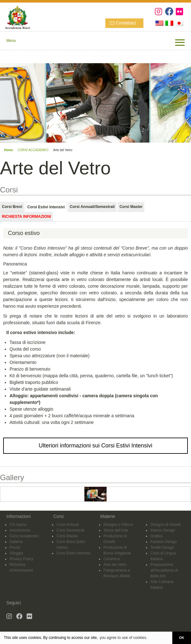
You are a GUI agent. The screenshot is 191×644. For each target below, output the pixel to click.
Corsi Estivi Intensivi (73, 553)
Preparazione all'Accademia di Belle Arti (164, 570)
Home (9, 150)
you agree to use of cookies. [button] (123, 638)
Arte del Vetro (115, 565)
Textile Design (162, 547)
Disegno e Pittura (118, 525)
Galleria (16, 542)
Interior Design (163, 530)
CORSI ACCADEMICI (33, 150)
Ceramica (112, 559)
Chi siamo (18, 525)
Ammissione (20, 530)
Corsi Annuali (68, 525)
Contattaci (126, 23)
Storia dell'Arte (116, 530)
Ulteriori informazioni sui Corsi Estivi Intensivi (96, 446)
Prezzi (15, 547)
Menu (11, 41)
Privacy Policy (21, 559)
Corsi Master (67, 536)
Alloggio (16, 553)
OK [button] (181, 638)
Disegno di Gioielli (166, 525)
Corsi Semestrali (70, 530)
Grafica (157, 536)
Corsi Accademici (24, 536)
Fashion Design (164, 542)
